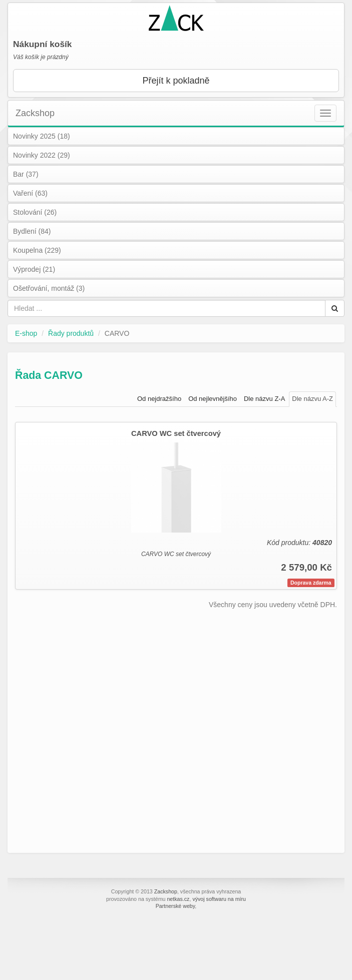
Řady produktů (71, 333)
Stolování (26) (35, 212)
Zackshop (35, 113)
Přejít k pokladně (176, 81)
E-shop (26, 333)
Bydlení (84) (32, 231)
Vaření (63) (30, 193)
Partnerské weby (175, 906)
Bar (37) (26, 174)
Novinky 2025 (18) (42, 136)
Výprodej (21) (34, 269)
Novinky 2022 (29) (42, 155)
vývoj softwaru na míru (219, 899)
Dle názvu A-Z (312, 399)
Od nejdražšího (159, 399)
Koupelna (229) (37, 250)
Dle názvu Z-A (264, 399)
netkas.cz (178, 899)
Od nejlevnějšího (213, 399)
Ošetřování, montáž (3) (49, 288)
